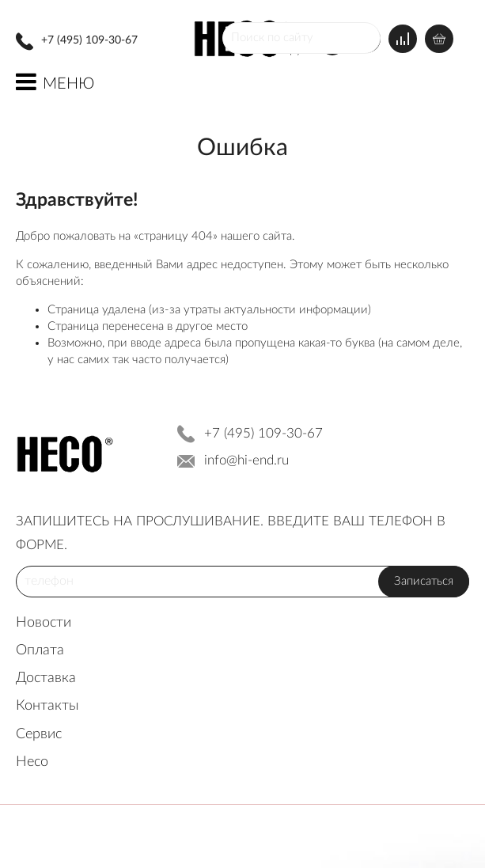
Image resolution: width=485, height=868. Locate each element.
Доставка (46, 678)
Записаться (424, 581)
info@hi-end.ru (246, 460)
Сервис (39, 734)
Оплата (40, 650)
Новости (44, 623)
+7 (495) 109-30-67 (89, 40)
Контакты (47, 706)
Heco (32, 762)
